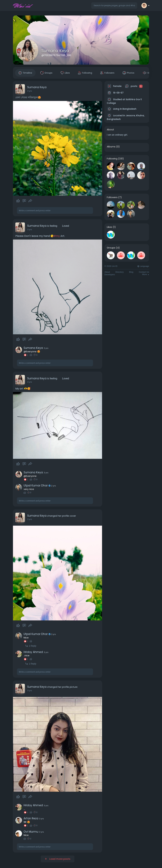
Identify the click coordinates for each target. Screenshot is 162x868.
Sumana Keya (55, 51)
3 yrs (30, 91)
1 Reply (31, 646)
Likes (109, 227)
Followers (112, 197)
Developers (110, 275)
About (107, 272)
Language (143, 266)
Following (112, 159)
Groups (111, 248)
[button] (114, 6)
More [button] (146, 274)
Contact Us (144, 272)
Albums (111, 147)
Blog (131, 272)
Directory (119, 272)
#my (57, 236)
